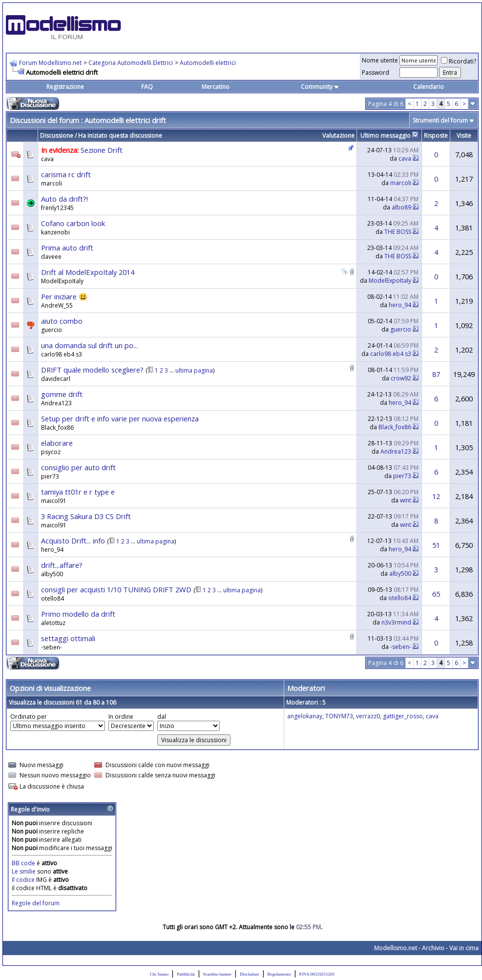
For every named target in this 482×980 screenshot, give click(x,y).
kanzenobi (55, 232)
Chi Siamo (159, 974)
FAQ (147, 87)
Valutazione (338, 136)
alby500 (52, 574)
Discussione (57, 136)
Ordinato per (29, 717)
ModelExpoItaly (62, 281)
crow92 (401, 378)
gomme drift (62, 394)
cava (47, 159)
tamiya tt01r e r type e (78, 492)
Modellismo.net (396, 948)
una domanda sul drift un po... (89, 345)
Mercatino (216, 87)
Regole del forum (36, 903)
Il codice (24, 880)
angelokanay (305, 716)
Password (376, 73)
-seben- (52, 647)
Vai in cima (464, 948)
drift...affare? (62, 565)
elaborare (57, 443)
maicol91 (54, 501)
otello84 (52, 598)
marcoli (52, 183)
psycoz (51, 452)
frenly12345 (57, 208)
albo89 (401, 207)
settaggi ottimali (68, 638)
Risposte (436, 136)
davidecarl (56, 379)
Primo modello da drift (78, 614)
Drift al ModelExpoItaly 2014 (88, 272)
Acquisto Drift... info (73, 541)
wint (406, 500)
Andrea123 (56, 403)
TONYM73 (339, 716)
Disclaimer (250, 974)
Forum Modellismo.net (50, 63)
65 (436, 594)
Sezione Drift (102, 150)
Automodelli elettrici (208, 63)
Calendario (429, 87)
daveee (51, 257)
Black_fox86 (57, 427)
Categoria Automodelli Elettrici (131, 63)
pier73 (50, 476)
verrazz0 (368, 716)
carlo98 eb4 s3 (62, 354)
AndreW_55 (57, 305)
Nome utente (380, 60)
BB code (23, 863)
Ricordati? (459, 61)
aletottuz (53, 623)
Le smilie (24, 871)
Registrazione (65, 87)
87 (436, 374)
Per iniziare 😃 (64, 296)
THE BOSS (398, 232)
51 (436, 545)
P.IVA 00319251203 (317, 974)
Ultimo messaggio (386, 136)
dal (162, 717)
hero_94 (400, 305)
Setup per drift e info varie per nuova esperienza (120, 418)
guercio (52, 330)
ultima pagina (194, 370)
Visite (464, 136)
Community (320, 87)
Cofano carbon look (73, 223)
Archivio (433, 948)
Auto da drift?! (64, 199)
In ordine (121, 717)
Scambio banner (217, 974)
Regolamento (279, 974)
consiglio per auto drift (78, 467)
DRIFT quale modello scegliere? (92, 370)
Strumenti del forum (440, 120)
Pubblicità (186, 974)
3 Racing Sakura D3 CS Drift (86, 516)
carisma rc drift (66, 174)
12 (436, 496)
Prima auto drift (67, 248)
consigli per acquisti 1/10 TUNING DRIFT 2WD (116, 589)
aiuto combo (62, 321)
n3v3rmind (396, 622)
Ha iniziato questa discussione (120, 136)
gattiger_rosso (403, 716)
